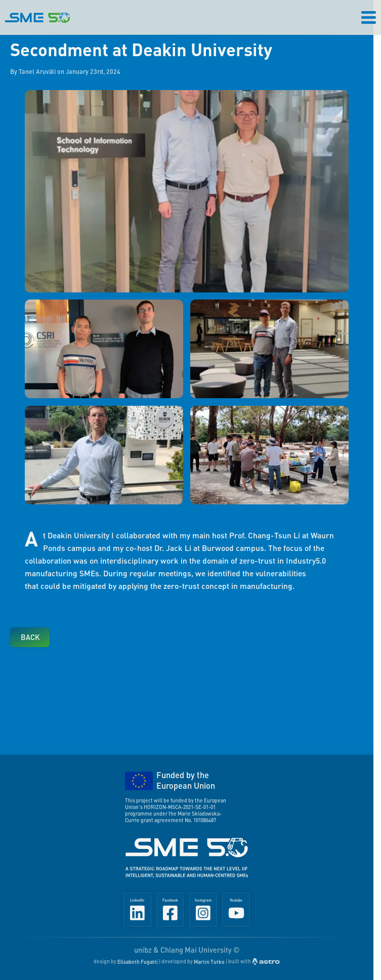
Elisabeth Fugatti (138, 962)
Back (30, 637)
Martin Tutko (209, 962)
